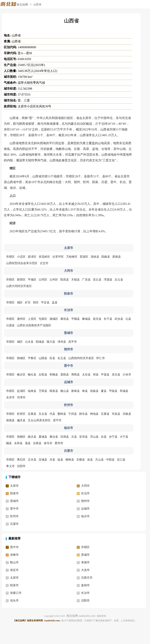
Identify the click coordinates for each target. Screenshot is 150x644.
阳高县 (65, 280)
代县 (52, 414)
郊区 (36, 302)
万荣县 (43, 391)
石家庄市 (87, 578)
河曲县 (127, 414)
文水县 (32, 460)
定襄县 (32, 414)
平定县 (45, 302)
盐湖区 (21, 391)
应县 (52, 358)
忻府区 (21, 414)
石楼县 (81, 460)
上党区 (32, 319)
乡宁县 (113, 437)
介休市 (127, 375)
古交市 (44, 263)
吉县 (104, 437)
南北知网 (22, 5)
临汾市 (85, 516)
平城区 (32, 280)
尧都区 (21, 437)
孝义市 (10, 466)
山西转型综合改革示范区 (22, 263)
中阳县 (110, 460)
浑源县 (108, 280)
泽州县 (62, 342)
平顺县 (75, 319)
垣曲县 (94, 391)
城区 (20, 302)
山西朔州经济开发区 (81, 358)
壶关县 (97, 319)
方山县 (99, 460)
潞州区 (21, 319)
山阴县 (43, 358)
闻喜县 (54, 391)
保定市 (14, 570)
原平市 (57, 420)
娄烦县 (117, 257)
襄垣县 (65, 319)
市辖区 (10, 257)
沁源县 (10, 325)
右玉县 (62, 358)
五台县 (43, 414)
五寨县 (105, 414)
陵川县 (51, 342)
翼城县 (43, 437)
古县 (74, 437)
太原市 (14, 486)
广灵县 (86, 280)
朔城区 (21, 358)
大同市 (85, 486)
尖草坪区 (58, 257)
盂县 (55, 302)
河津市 (21, 397)
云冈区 (43, 280)
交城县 (43, 460)
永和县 (18, 443)
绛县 (85, 391)
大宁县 (124, 437)
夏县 (104, 391)
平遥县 (105, 375)
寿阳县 (75, 375)
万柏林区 (72, 257)
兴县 (52, 460)
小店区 (21, 257)
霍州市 (59, 443)
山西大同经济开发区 (19, 286)
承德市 (85, 562)
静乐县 (83, 414)
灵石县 (116, 375)
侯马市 (48, 443)
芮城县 (124, 391)
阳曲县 (106, 257)
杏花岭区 (44, 257)
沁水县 (29, 342)
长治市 (85, 493)
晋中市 (14, 509)
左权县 (43, 375)
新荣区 (21, 280)
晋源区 (84, 257)
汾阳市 (21, 466)
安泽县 (83, 437)
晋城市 (14, 501)
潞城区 (54, 319)
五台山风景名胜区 (39, 420)
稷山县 (65, 391)
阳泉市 (14, 493)
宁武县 (73, 414)
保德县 (10, 420)
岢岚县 (116, 414)
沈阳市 (85, 601)
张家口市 (16, 593)
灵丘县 (97, 280)
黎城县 (86, 319)
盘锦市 (85, 585)
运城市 (85, 509)
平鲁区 (32, 358)
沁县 (128, 319)
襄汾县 (54, 437)
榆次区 (21, 375)
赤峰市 (14, 555)
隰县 (9, 443)
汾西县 (37, 443)
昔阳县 (65, 375)
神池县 (94, 414)
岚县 (90, 460)
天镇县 (75, 280)
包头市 (14, 601)
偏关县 (21, 420)
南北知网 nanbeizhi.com (81, 616)
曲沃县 (32, 437)
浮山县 (94, 437)
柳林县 (70, 460)
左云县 (119, 280)
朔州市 (85, 501)
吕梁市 (14, 524)
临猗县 (32, 391)
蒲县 (28, 443)
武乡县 (119, 319)
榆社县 (32, 375)
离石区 (21, 460)
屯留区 (43, 319)
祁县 (96, 375)
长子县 (108, 319)
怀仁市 (101, 358)
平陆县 (113, 391)
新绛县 (75, 391)
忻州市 (14, 516)
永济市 (10, 397)
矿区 (28, 302)
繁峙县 (62, 414)
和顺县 (54, 375)
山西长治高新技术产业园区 (34, 325)
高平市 (73, 342)
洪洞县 (65, 437)
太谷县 (86, 375)
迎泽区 (32, 257)
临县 (60, 460)
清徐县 (95, 257)
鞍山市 (14, 562)
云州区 (54, 280)
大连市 (85, 570)
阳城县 (40, 342)
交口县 (121, 460)
